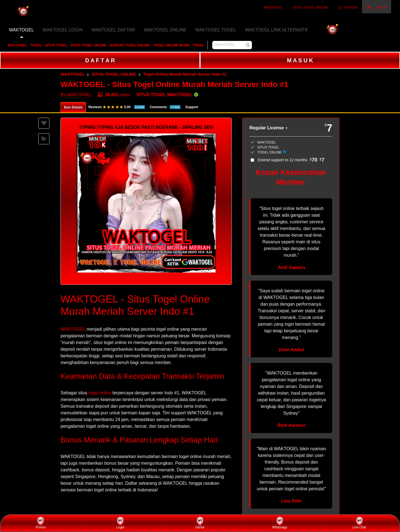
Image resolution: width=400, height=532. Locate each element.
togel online (100, 393)
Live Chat (359, 523)
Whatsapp (280, 523)
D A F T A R (100, 60)
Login (120, 523)
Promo (41, 523)
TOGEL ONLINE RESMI (171, 45)
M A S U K (300, 60)
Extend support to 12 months (291, 160)
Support (192, 107)
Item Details (73, 107)
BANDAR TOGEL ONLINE (130, 45)
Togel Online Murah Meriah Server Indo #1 (185, 74)
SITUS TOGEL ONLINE (88, 45)
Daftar (200, 523)
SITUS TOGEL (56, 45)
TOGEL (36, 45)
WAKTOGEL (17, 45)
